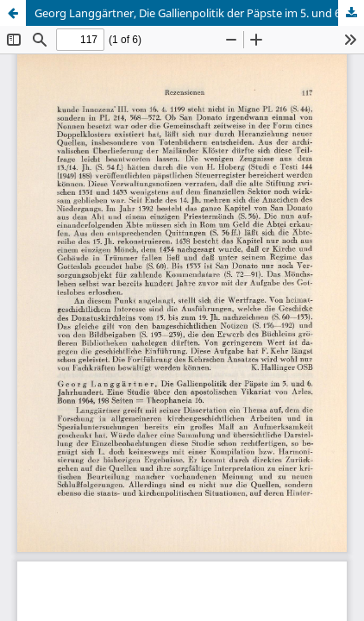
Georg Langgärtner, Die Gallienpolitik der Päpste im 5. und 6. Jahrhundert (199, 13)
